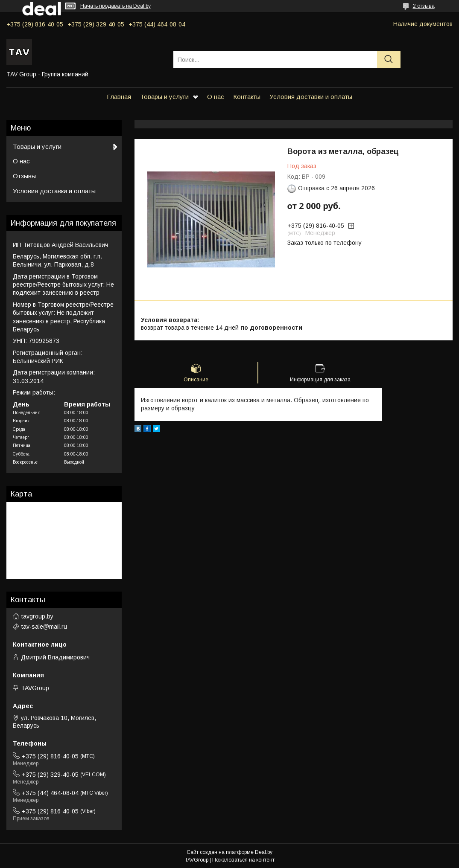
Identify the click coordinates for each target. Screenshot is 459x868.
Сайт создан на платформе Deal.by (229, 852)
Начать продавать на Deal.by (115, 6)
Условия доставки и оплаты (311, 97)
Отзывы (24, 176)
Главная (119, 97)
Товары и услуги (164, 97)
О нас (216, 97)
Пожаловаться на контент (243, 860)
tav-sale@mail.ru (44, 627)
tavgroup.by (37, 616)
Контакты (247, 97)
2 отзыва (424, 6)
